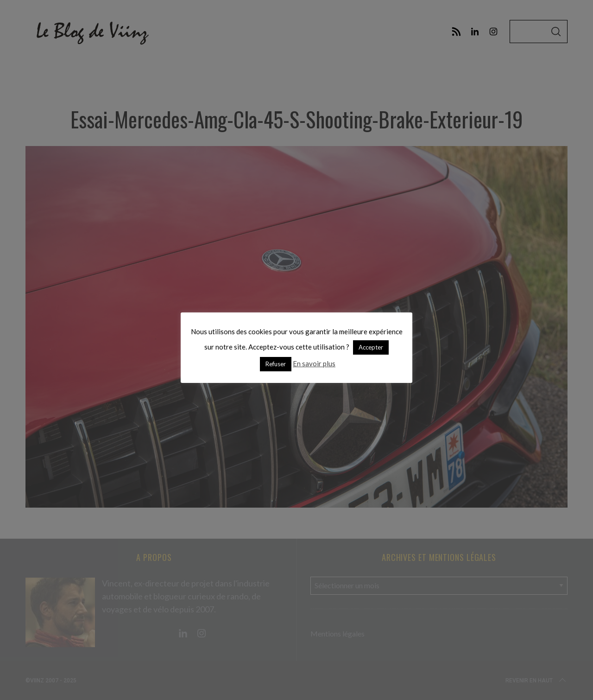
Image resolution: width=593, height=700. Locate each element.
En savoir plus (314, 363)
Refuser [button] (276, 364)
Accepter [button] (371, 347)
